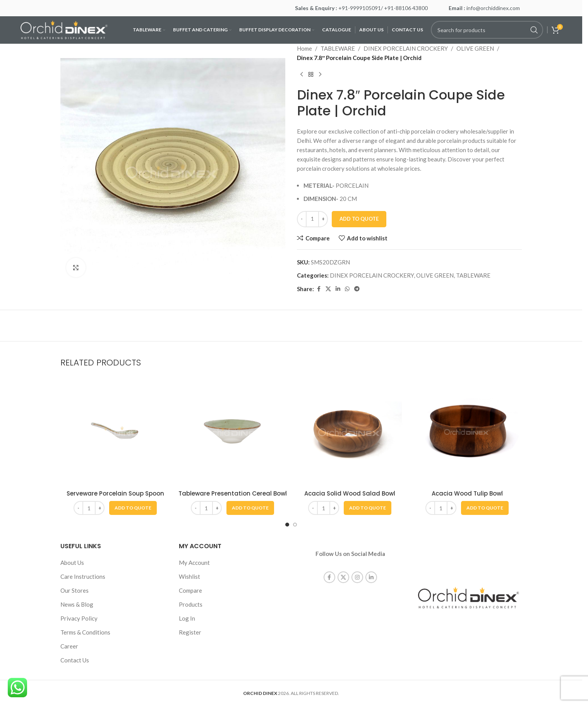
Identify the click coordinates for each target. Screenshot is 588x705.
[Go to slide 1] (287, 525)
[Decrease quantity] (302, 219)
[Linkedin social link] (338, 289)
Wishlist (189, 576)
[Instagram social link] (357, 569)
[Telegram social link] (357, 289)
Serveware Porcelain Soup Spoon (115, 493)
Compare (190, 590)
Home (304, 48)
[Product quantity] (312, 219)
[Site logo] (64, 29)
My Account (194, 563)
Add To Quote (359, 219)
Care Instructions (83, 576)
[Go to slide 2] (295, 525)
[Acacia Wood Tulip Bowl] (467, 431)
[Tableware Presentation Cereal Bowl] (232, 431)
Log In (187, 618)
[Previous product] (302, 75)
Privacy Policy (79, 618)
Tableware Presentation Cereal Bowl (233, 493)
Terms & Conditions (85, 632)
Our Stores (75, 590)
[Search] (487, 30)
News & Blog (77, 604)
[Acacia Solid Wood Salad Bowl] (350, 431)
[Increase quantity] (323, 219)
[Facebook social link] (319, 289)
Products (191, 604)
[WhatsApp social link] (347, 289)
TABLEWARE (338, 48)
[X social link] (328, 289)
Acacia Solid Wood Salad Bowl (350, 493)
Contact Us (75, 660)
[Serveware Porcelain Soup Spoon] (115, 431)
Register (190, 632)
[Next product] (320, 75)
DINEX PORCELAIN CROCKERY (406, 48)
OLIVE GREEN (475, 48)
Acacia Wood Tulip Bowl (467, 493)
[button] (133, 508)
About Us (72, 563)
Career (69, 646)
